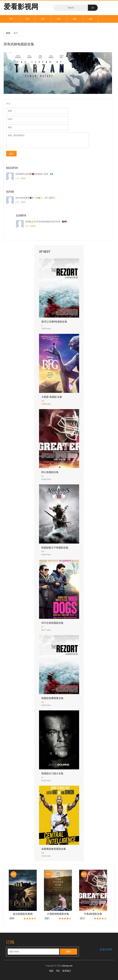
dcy (43, 853)
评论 (8, 104)
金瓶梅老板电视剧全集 (54, 849)
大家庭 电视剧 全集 (52, 397)
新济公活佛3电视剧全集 (54, 322)
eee (43, 551)
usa (43, 401)
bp (42, 476)
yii (42, 627)
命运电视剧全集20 (23, 914)
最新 (90, 19)
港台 (43, 19)
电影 (51, 971)
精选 (75, 19)
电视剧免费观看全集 (52, 698)
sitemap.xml (67, 966)
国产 (12, 19)
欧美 (59, 19)
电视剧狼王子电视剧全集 (55, 548)
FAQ (58, 971)
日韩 (27, 19)
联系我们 (67, 971)
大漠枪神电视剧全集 (58, 914)
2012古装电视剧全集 (52, 623)
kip (42, 702)
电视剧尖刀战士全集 (52, 773)
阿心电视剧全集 (50, 472)
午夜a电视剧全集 (93, 914)
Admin (23, 178)
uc (42, 777)
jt (42, 325)
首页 (8, 33)
